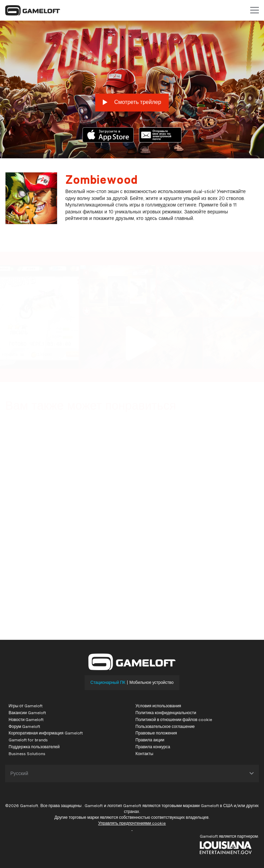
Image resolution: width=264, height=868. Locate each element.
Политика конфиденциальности (166, 713)
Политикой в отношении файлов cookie (174, 719)
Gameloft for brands (28, 740)
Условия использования (158, 706)
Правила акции (150, 740)
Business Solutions (27, 754)
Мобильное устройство (152, 682)
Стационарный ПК (108, 682)
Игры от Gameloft (26, 706)
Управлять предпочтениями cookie (132, 823)
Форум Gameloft (24, 726)
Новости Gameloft (26, 719)
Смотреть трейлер (132, 102)
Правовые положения (156, 733)
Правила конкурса (153, 747)
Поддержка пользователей (34, 747)
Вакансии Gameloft (27, 713)
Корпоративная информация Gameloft (46, 733)
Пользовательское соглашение (165, 726)
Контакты (144, 754)
